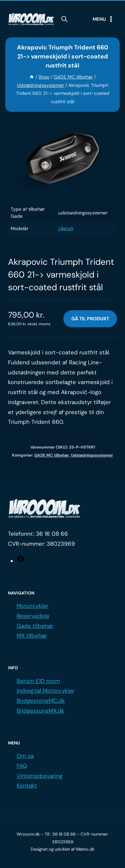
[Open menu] (103, 19)
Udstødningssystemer (92, 455)
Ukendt (65, 228)
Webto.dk (85, 849)
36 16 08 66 (52, 534)
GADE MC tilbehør (52, 455)
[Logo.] (45, 509)
